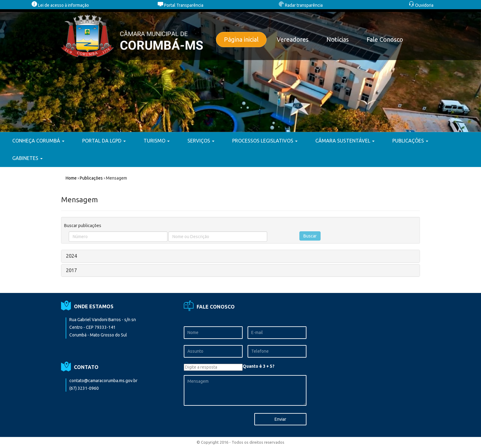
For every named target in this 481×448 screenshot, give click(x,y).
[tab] (240, 256)
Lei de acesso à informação (60, 5)
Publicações (91, 178)
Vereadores (293, 39)
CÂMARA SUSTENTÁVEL (345, 141)
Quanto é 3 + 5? (259, 366)
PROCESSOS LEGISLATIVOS (265, 141)
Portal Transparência (181, 5)
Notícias (338, 39)
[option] (240, 71)
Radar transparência (301, 5)
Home (71, 178)
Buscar (310, 236)
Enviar (280, 419)
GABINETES (27, 158)
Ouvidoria (421, 5)
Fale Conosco (385, 39)
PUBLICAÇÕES (410, 141)
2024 (71, 256)
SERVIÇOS (201, 141)
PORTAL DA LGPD (104, 141)
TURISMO (157, 141)
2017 (71, 270)
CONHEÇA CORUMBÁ (38, 141)
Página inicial (241, 39)
